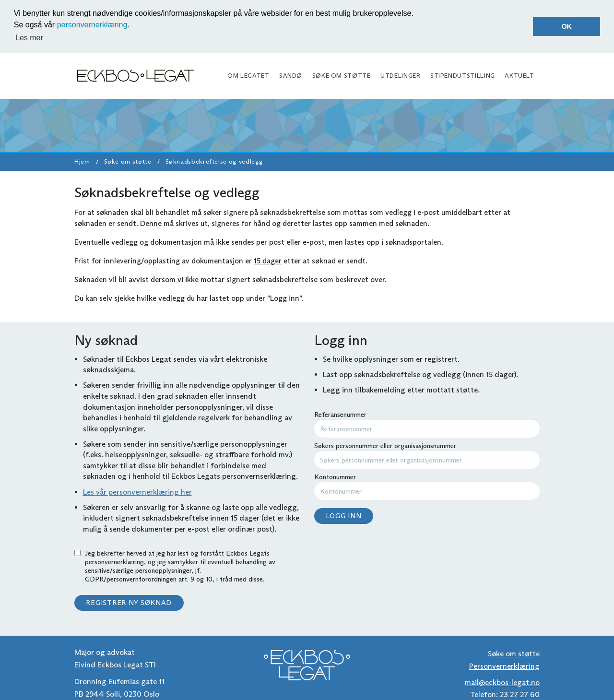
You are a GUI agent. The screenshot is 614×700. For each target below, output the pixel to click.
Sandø (291, 75)
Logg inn (343, 515)
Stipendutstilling (463, 75)
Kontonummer (427, 485)
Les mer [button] (29, 38)
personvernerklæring (92, 25)
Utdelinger (400, 75)
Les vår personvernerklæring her (137, 491)
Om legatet (248, 75)
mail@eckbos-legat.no (502, 681)
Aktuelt (519, 75)
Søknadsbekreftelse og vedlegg (215, 160)
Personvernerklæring (504, 665)
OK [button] (567, 26)
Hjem (82, 160)
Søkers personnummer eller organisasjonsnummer (427, 454)
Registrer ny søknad (129, 602)
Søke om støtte (342, 75)
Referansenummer (427, 423)
